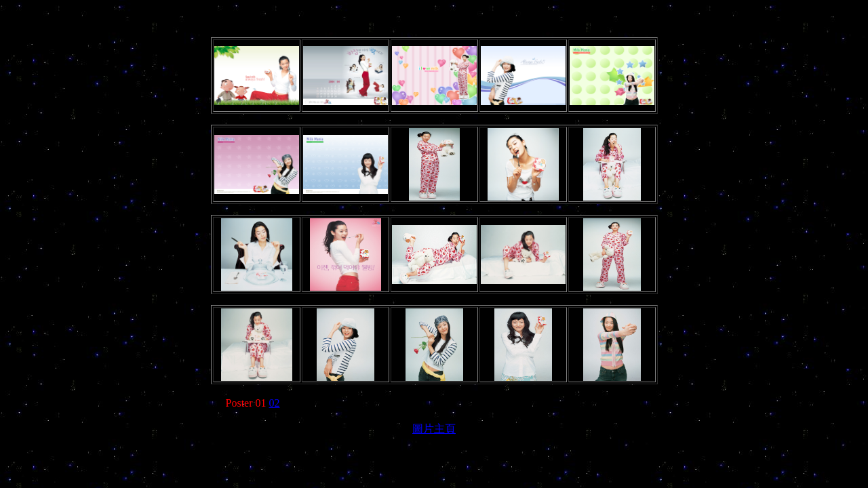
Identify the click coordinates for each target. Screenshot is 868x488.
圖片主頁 (434, 429)
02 (275, 403)
